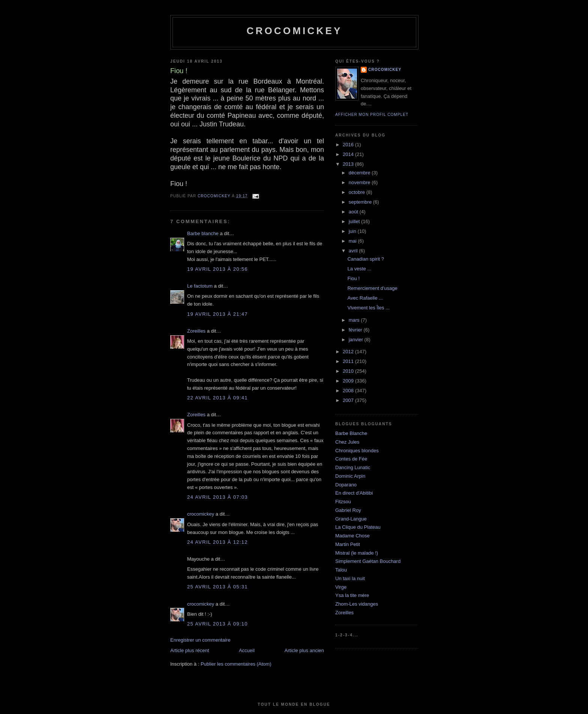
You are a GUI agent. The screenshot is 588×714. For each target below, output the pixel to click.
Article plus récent (190, 650)
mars (355, 320)
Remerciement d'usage (372, 288)
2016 (349, 145)
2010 (349, 371)
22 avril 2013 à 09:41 (217, 398)
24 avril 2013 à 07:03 (217, 497)
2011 (349, 361)
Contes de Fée (351, 459)
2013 (349, 164)
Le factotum (200, 286)
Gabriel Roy (348, 510)
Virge (341, 587)
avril (354, 251)
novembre (360, 182)
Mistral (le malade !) (357, 553)
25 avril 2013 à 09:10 (217, 624)
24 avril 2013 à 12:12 (217, 542)
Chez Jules (347, 442)
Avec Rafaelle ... (365, 298)
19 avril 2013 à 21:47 (217, 314)
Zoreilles (196, 331)
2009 (349, 381)
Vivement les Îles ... (368, 308)
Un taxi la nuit (350, 578)
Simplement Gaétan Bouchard (368, 561)
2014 (349, 154)
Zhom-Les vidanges (357, 604)
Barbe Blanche (351, 433)
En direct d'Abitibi (354, 493)
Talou (341, 570)
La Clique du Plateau (358, 527)
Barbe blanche (203, 233)
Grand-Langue (351, 519)
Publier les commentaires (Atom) (236, 664)
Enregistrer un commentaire (200, 640)
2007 (349, 400)
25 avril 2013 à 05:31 (217, 587)
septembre (361, 202)
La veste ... (359, 269)
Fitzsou (343, 502)
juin (353, 231)
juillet (355, 221)
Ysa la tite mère (352, 595)
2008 (349, 391)
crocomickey (294, 31)
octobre (358, 192)
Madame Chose (352, 536)
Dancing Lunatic (353, 467)
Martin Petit (348, 544)
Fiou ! (353, 278)
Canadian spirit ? (366, 259)
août (354, 212)
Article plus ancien (304, 650)
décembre (360, 173)
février (356, 330)
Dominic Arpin (350, 476)
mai (353, 241)
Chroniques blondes (357, 451)
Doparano (346, 485)
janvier (357, 340)
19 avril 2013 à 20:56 (217, 269)
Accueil (247, 650)
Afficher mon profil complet (372, 115)
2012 (349, 352)
